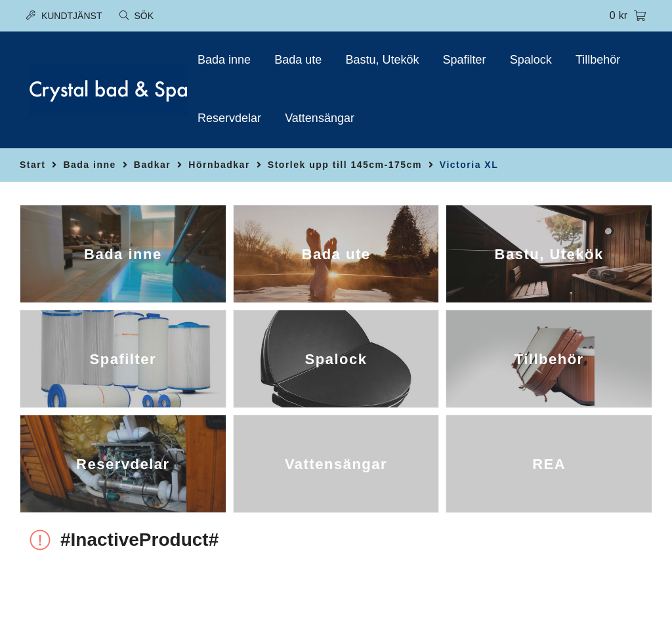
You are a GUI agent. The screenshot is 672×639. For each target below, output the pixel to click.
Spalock (531, 60)
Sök (136, 16)
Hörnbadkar (219, 165)
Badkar (152, 165)
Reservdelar (229, 118)
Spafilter (465, 60)
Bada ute (298, 60)
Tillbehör (598, 60)
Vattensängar (320, 118)
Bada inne (224, 60)
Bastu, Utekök (382, 60)
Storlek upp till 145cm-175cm (345, 165)
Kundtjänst (64, 16)
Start (32, 165)
